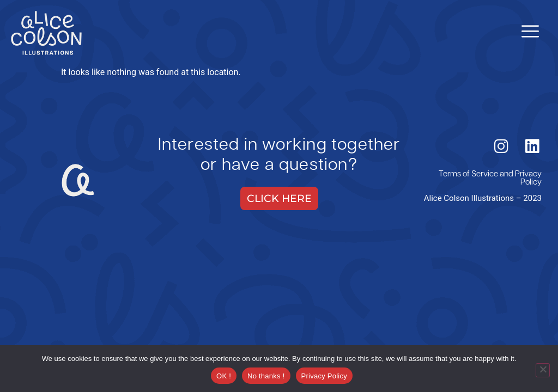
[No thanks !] (543, 370)
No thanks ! (266, 376)
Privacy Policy (528, 179)
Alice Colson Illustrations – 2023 (483, 198)
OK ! (224, 376)
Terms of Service (468, 174)
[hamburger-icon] (529, 33)
